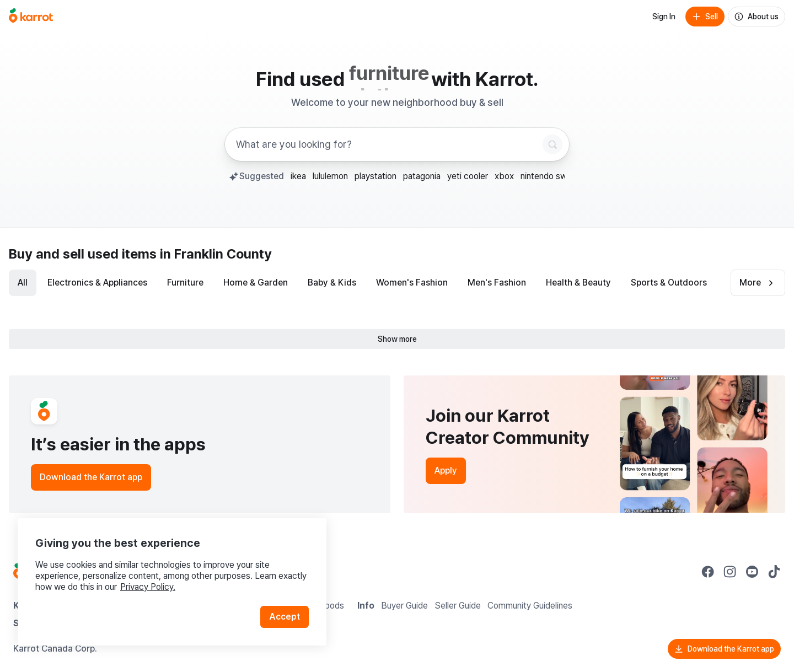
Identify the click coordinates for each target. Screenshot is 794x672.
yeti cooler (468, 176)
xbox (504, 176)
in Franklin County (216, 254)
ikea (298, 176)
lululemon (330, 176)
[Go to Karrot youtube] (752, 572)
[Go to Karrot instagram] (730, 572)
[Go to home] (31, 17)
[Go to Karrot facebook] (708, 572)
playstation (375, 176)
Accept (285, 617)
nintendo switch (551, 176)
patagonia (422, 176)
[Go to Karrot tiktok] (774, 572)
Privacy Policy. (148, 587)
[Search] (552, 144)
